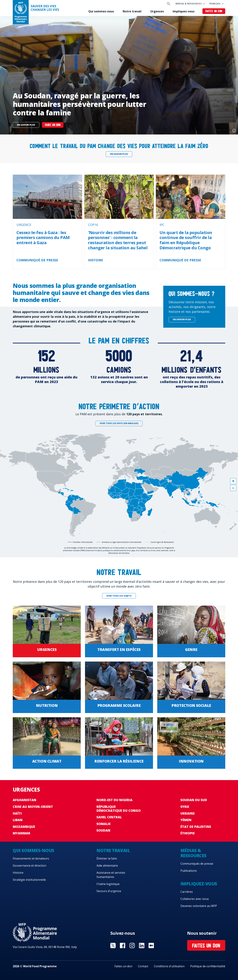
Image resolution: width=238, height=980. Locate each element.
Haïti (17, 813)
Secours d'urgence (109, 891)
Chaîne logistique (108, 884)
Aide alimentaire (107, 866)
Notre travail (132, 11)
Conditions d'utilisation (169, 966)
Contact (143, 966)
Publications (189, 871)
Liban (18, 820)
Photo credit (234, 131)
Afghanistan (25, 800)
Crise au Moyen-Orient (33, 807)
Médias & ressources (189, 4)
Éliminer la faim (107, 858)
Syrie (185, 807)
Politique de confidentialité (208, 966)
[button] (233, 481)
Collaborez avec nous (195, 899)
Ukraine (188, 813)
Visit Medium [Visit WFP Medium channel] (151, 945)
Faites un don (214, 11)
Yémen (186, 820)
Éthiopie (188, 833)
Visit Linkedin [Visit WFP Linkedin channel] (142, 945)
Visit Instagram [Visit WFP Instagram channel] (132, 945)
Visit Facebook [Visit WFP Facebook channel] (123, 945)
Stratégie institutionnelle (29, 880)
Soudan (103, 830)
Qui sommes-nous (101, 11)
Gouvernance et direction (29, 866)
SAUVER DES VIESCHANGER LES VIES (45, 8)
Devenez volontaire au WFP (199, 906)
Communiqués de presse (197, 864)
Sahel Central (109, 817)
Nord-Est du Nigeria (114, 800)
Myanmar (22, 833)
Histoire (18, 873)
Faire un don (53, 125)
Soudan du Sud (194, 800)
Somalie (104, 824)
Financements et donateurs (31, 858)
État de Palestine (196, 827)
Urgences (157, 11)
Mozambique (24, 827)
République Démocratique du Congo (119, 809)
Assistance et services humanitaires (111, 875)
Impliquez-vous (184, 11)
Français (215, 4)
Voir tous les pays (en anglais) (119, 423)
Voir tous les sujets (119, 596)
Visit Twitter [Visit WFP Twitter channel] (113, 945)
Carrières (187, 892)
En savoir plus (26, 125)
